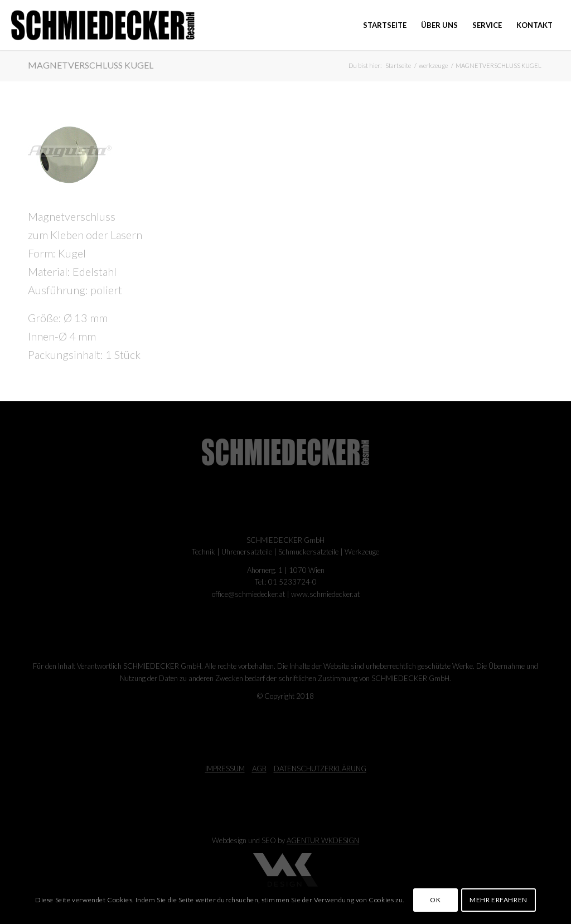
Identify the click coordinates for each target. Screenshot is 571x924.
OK (435, 900)
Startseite (398, 65)
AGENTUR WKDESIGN (323, 840)
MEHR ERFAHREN (499, 900)
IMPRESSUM (225, 769)
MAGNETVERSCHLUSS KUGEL (91, 65)
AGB (259, 769)
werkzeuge (433, 65)
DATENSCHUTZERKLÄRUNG (320, 769)
